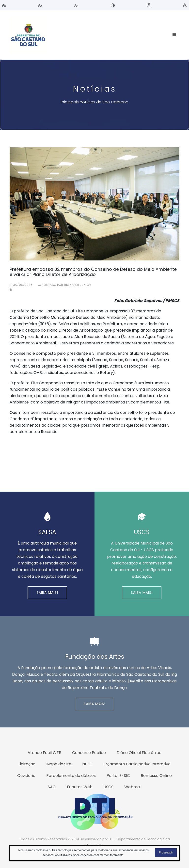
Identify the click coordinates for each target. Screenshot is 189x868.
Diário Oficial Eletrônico (139, 753)
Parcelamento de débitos (71, 776)
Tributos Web (79, 787)
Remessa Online (156, 776)
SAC (52, 787)
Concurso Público (89, 753)
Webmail (133, 787)
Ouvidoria (26, 776)
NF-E (87, 764)
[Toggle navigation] (174, 35)
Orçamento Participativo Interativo (136, 764)
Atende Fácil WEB (44, 753)
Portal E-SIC (118, 776)
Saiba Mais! (47, 593)
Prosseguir (166, 852)
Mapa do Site (59, 764)
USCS (108, 787)
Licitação (27, 764)
